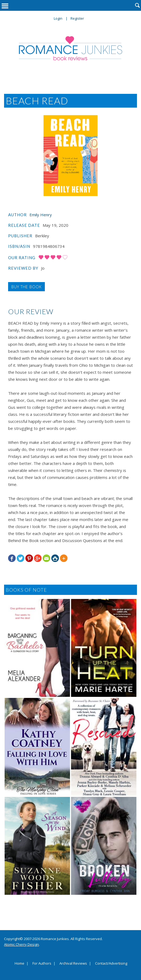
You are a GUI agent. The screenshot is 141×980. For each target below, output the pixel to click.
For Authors (42, 964)
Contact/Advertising (111, 964)
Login (58, 18)
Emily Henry (41, 215)
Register (77, 18)
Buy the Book (26, 287)
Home (19, 964)
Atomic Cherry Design (21, 944)
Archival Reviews (73, 964)
